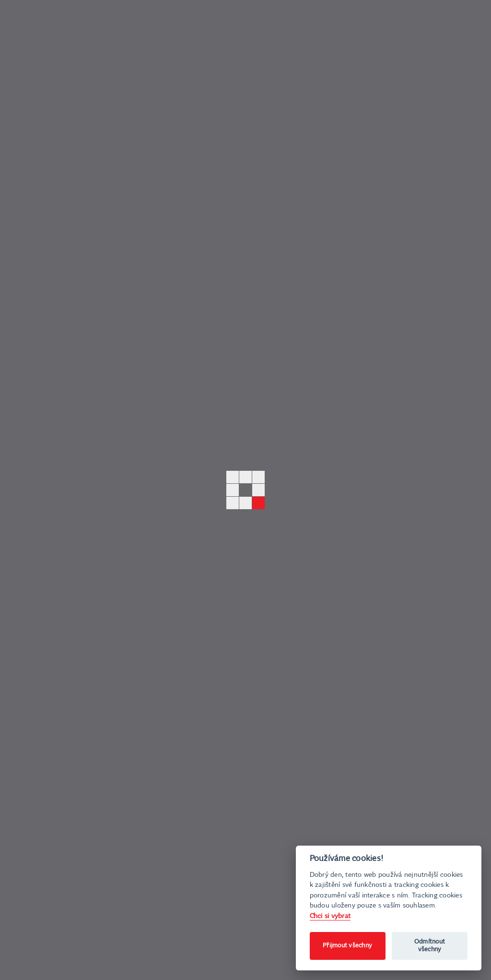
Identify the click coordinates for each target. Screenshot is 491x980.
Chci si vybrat (330, 916)
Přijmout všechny (347, 946)
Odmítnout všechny (430, 946)
